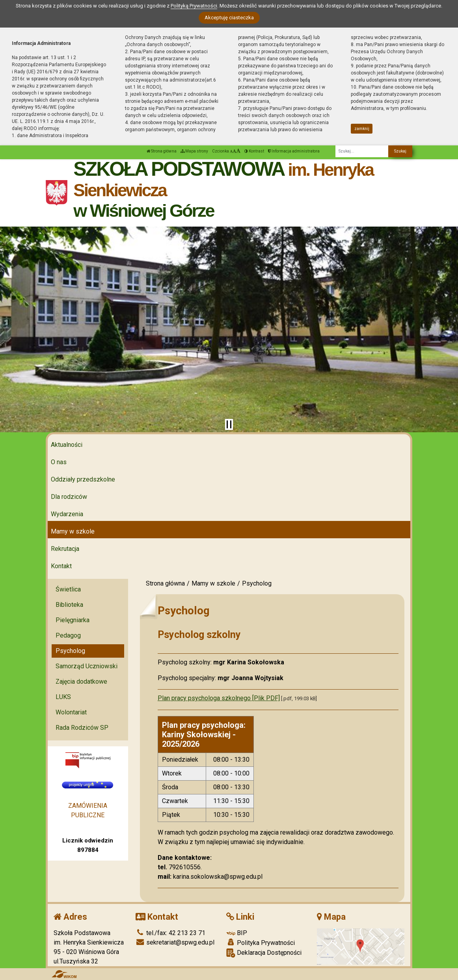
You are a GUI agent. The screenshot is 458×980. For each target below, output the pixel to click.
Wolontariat (71, 712)
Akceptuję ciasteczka (229, 18)
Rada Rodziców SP (82, 728)
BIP (237, 933)
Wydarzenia (67, 514)
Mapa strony (194, 151)
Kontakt (61, 566)
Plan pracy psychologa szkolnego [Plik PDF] (219, 698)
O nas (59, 462)
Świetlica (68, 589)
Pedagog (68, 635)
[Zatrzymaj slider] (229, 424)
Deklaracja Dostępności (264, 953)
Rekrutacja (65, 549)
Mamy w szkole (73, 531)
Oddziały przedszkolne (83, 479)
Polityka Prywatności (261, 943)
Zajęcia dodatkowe (81, 682)
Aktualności (67, 445)
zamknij (362, 129)
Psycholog (70, 651)
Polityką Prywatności (194, 6)
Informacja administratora (294, 151)
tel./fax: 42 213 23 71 (170, 933)
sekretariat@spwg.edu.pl (175, 942)
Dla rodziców (69, 497)
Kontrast (254, 151)
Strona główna (162, 151)
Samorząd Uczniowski (87, 666)
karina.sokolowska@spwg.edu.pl (218, 877)
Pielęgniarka (73, 620)
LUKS (63, 697)
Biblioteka (69, 605)
